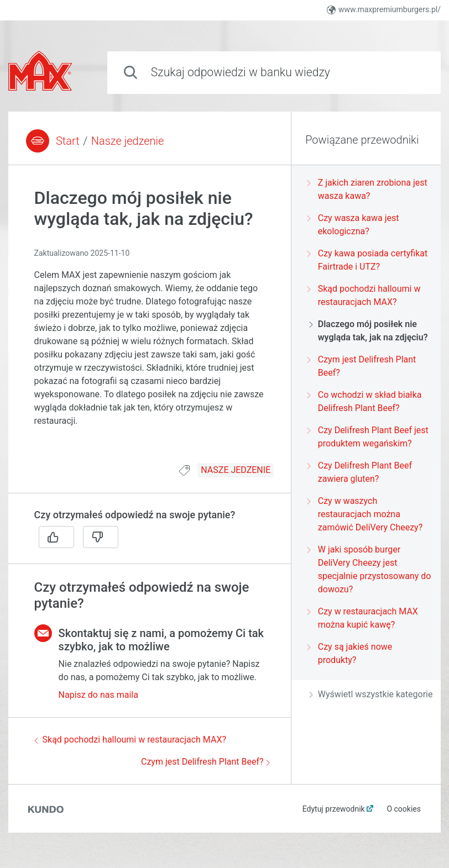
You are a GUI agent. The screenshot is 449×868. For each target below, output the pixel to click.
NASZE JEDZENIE (236, 470)
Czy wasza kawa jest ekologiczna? (354, 225)
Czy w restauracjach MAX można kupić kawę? (364, 618)
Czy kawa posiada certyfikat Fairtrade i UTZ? (368, 260)
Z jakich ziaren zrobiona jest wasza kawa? (368, 189)
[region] (150, 321)
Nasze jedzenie (128, 141)
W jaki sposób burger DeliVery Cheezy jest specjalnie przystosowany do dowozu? (370, 569)
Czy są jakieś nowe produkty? (351, 653)
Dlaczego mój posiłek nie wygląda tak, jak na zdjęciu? (369, 331)
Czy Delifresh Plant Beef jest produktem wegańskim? (369, 437)
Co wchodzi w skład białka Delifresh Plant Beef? (366, 401)
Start (68, 141)
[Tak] (56, 537)
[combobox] (274, 73)
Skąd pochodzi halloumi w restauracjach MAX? (130, 740)
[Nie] (101, 537)
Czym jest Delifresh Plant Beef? (205, 762)
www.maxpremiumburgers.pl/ (384, 10)
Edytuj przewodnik (334, 809)
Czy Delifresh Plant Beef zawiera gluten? (361, 472)
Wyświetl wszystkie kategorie (371, 694)
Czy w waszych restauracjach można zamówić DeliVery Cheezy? (366, 514)
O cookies (404, 809)
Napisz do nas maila (98, 695)
